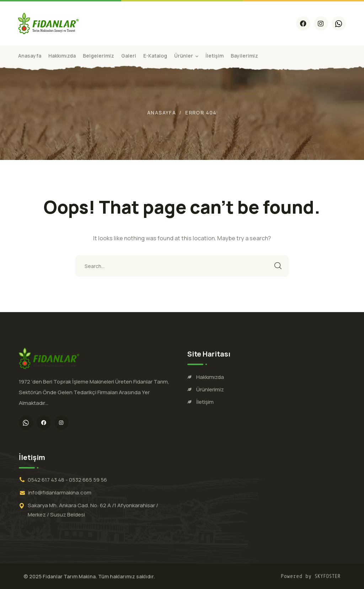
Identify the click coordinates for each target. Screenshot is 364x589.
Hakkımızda (210, 377)
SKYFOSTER (328, 576)
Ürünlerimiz (210, 389)
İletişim (205, 402)
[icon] (303, 23)
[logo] (48, 23)
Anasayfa (162, 113)
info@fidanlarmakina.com (60, 492)
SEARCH (278, 266)
